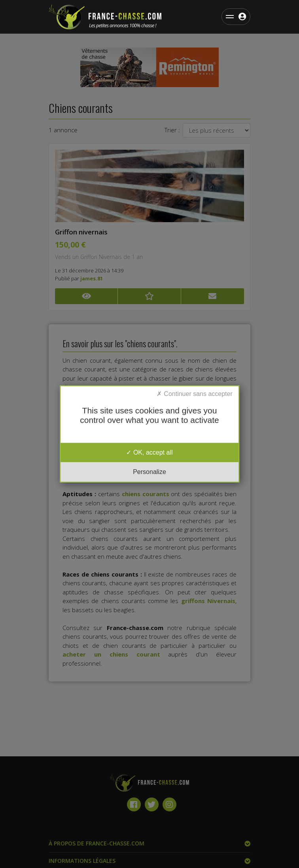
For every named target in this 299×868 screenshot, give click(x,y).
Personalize (149, 472)
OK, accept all (149, 452)
